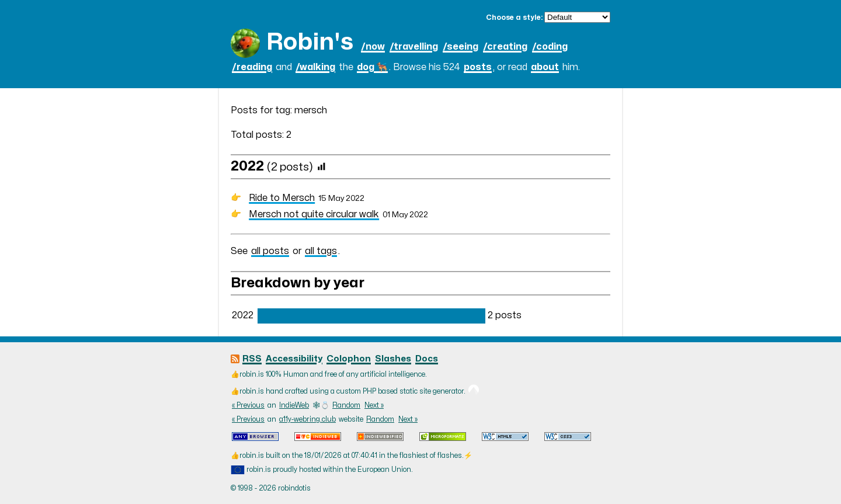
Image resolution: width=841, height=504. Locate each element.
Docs (427, 359)
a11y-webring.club (307, 419)
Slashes (393, 359)
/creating (505, 47)
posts (478, 67)
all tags (321, 251)
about (545, 67)
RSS (252, 359)
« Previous (248, 405)
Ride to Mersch (282, 198)
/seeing (461, 47)
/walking (315, 67)
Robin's (310, 42)
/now (373, 47)
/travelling (414, 47)
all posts (270, 251)
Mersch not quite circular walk (314, 214)
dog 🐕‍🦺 (372, 67)
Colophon (349, 359)
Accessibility (294, 359)
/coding (550, 47)
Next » (374, 405)
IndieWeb (294, 405)
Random (346, 405)
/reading (252, 67)
